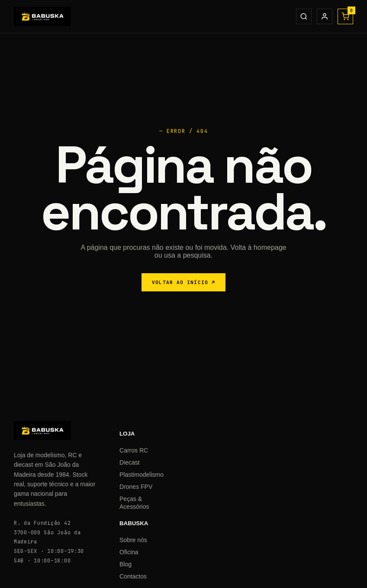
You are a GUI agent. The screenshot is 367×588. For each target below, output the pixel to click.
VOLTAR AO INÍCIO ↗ (183, 282)
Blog (126, 564)
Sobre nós (133, 540)
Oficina (129, 552)
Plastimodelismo (142, 475)
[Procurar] (304, 16)
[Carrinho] (345, 16)
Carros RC (134, 450)
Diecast (130, 462)
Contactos (133, 576)
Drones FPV (136, 487)
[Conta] (325, 16)
